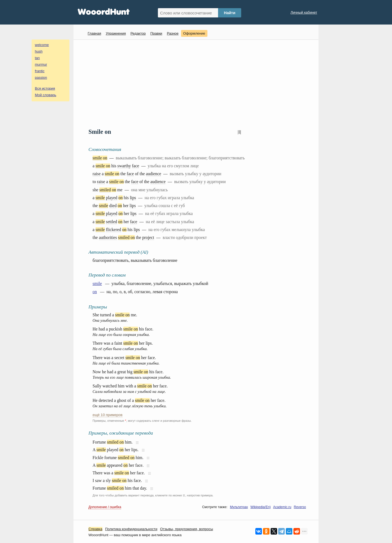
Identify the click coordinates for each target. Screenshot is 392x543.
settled (111, 222)
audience (154, 174)
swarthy (124, 166)
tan (37, 58)
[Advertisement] (198, 83)
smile (97, 158)
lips (133, 198)
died (113, 206)
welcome (42, 45)
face (136, 166)
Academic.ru (282, 507)
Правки (156, 33)
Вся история (45, 88)
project (148, 237)
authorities (108, 237)
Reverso (300, 507)
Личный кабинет (304, 12)
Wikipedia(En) (261, 507)
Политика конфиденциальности (131, 529)
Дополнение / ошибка (105, 507)
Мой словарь (46, 95)
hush (39, 51)
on (95, 292)
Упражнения (116, 33)
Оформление (194, 33)
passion (41, 78)
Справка (95, 529)
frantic (40, 71)
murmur (41, 64)
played (112, 198)
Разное (173, 33)
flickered (114, 230)
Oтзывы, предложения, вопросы (186, 529)
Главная (94, 33)
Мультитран (239, 507)
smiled (105, 190)
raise (97, 174)
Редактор (138, 33)
